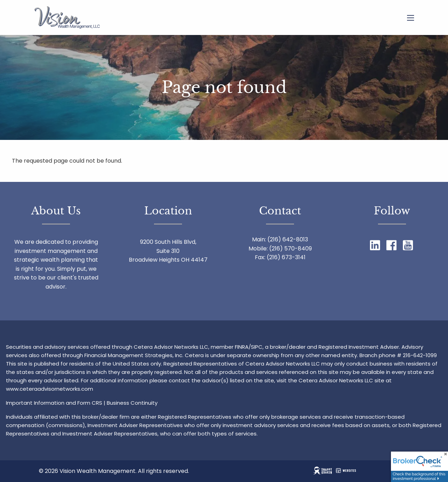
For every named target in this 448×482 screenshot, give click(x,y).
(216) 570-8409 (290, 249)
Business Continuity (132, 403)
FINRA (242, 347)
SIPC (257, 347)
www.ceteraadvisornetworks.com (50, 389)
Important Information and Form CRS (54, 403)
